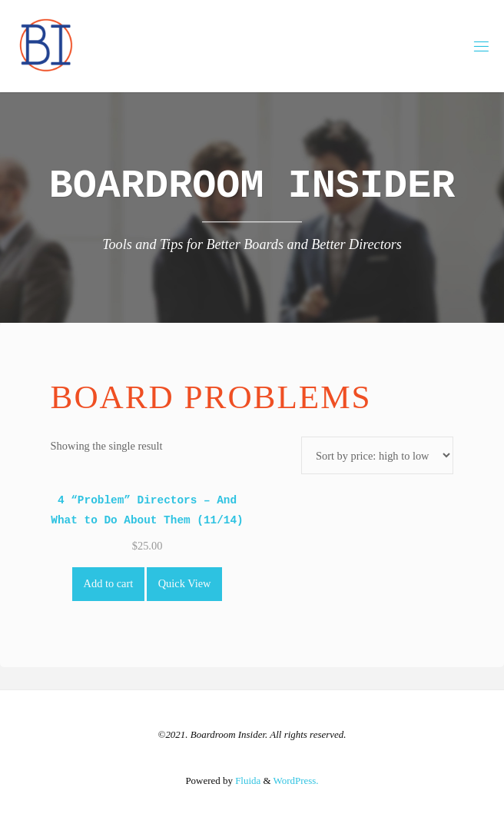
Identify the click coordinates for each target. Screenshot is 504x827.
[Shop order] (378, 455)
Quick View (185, 583)
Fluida (247, 781)
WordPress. (296, 781)
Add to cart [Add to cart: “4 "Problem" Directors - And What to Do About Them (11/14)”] (109, 583)
